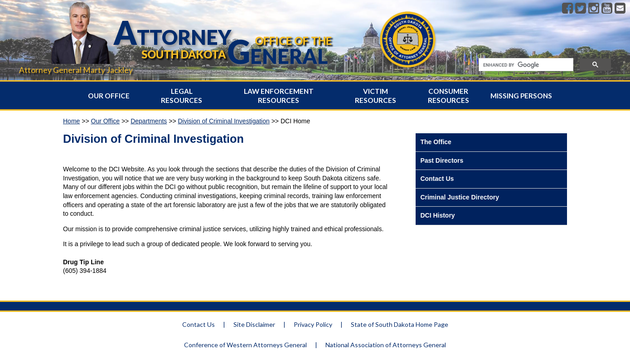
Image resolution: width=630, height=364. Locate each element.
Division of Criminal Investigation (223, 121)
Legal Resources (182, 96)
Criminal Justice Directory (460, 197)
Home (71, 121)
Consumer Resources (448, 96)
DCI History (437, 215)
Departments (149, 121)
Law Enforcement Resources (279, 96)
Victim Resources (376, 96)
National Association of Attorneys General (386, 345)
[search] (525, 65)
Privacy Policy (313, 324)
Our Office (109, 96)
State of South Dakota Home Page (400, 324)
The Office (436, 142)
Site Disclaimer (254, 324)
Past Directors (442, 160)
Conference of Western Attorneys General (245, 345)
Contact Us (437, 179)
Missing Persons (521, 96)
